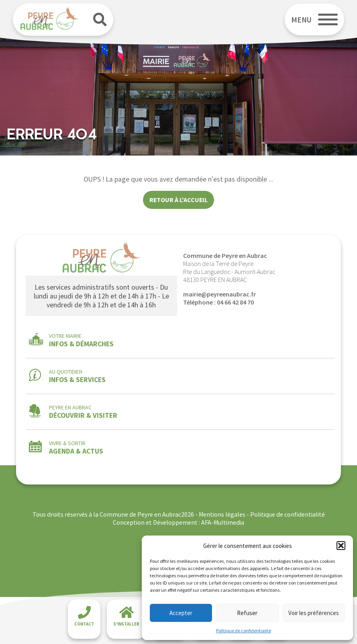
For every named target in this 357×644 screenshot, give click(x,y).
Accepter (181, 613)
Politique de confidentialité (244, 631)
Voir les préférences (314, 613)
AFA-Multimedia (223, 522)
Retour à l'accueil (178, 200)
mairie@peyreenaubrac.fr (219, 294)
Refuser (247, 613)
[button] (341, 546)
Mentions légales (222, 514)
